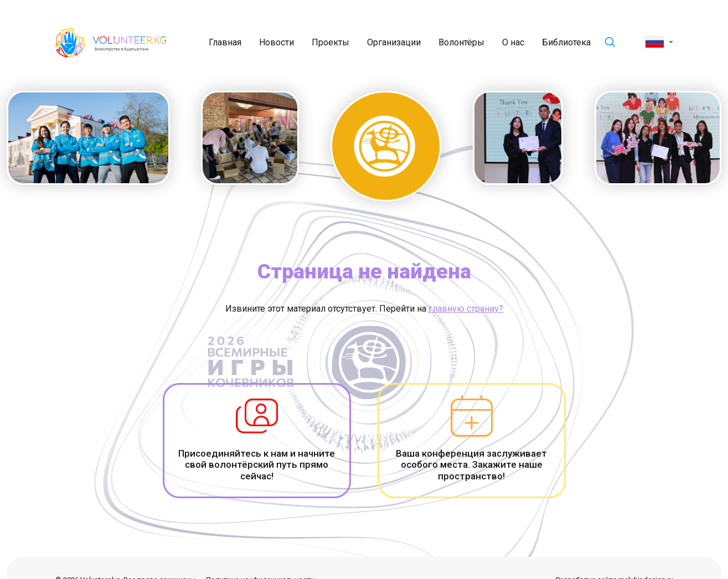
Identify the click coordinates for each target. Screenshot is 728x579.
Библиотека (566, 42)
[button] (659, 43)
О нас (513, 42)
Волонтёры (461, 42)
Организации (394, 42)
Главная (225, 42)
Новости (277, 42)
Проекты (331, 42)
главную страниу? (466, 309)
